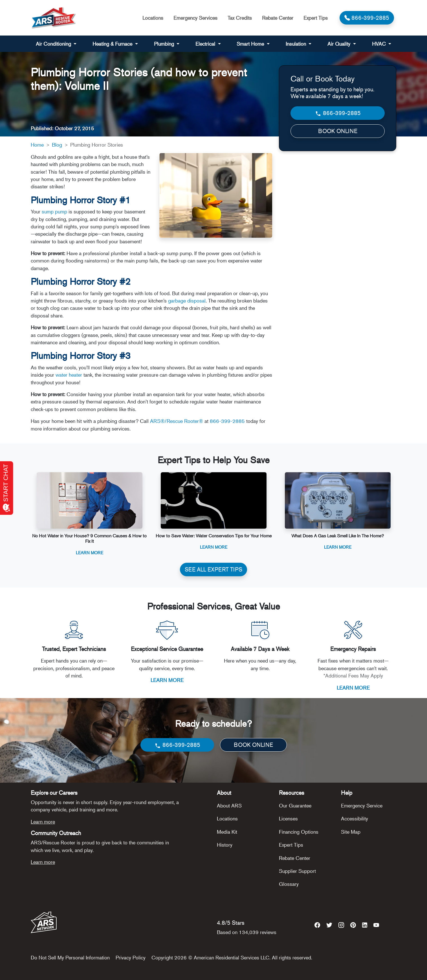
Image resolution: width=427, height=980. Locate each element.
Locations (153, 18)
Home (37, 145)
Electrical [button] (206, 44)
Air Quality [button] (340, 44)
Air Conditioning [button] (54, 44)
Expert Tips (316, 18)
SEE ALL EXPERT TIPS (213, 569)
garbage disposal (187, 301)
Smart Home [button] (251, 44)
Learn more (43, 822)
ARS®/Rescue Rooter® (177, 421)
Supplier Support (297, 871)
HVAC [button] (380, 44)
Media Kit (227, 832)
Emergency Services (195, 18)
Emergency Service (362, 805)
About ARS (229, 805)
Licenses (288, 818)
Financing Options (299, 832)
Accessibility (355, 818)
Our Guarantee (295, 805)
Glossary (289, 884)
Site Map (351, 832)
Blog (57, 145)
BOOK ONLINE (338, 131)
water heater (69, 375)
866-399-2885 (227, 421)
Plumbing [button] (165, 44)
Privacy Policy (131, 957)
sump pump (54, 211)
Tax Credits (240, 18)
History (225, 845)
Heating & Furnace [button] (113, 44)
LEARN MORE (167, 680)
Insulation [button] (297, 44)
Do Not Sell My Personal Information (70, 957)
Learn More (90, 552)
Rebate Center (278, 18)
